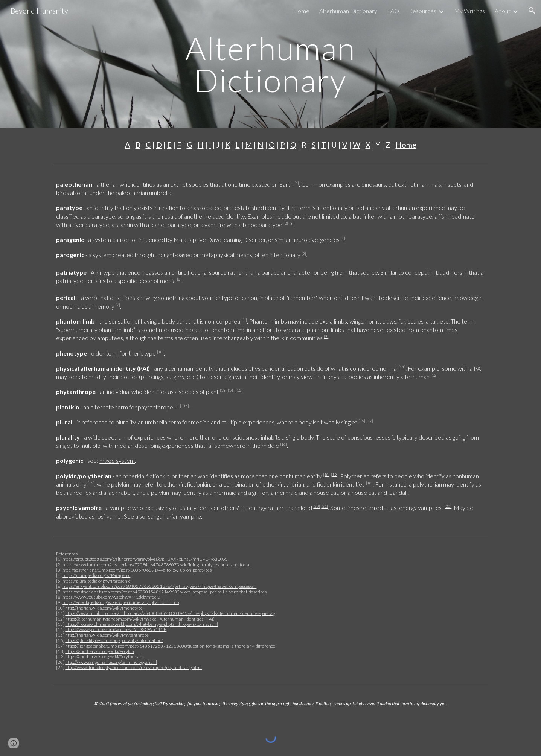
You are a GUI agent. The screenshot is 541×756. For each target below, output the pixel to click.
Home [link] (301, 11)
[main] (271, 64)
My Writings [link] (469, 11)
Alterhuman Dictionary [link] (348, 11)
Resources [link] (423, 11)
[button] (532, 11)
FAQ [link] (393, 11)
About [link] (503, 11)
